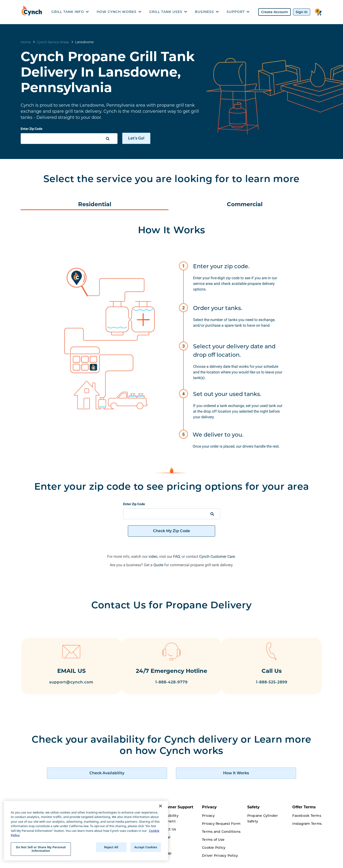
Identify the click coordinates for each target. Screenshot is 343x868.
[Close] (160, 806)
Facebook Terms (307, 822)
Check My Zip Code (171, 531)
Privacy (208, 822)
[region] (86, 831)
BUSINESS (207, 12)
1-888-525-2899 (277, 683)
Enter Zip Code (32, 129)
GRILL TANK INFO (70, 12)
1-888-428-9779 (171, 691)
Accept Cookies (146, 847)
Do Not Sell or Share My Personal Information (41, 849)
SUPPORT (238, 12)
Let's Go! (136, 138)
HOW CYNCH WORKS (119, 12)
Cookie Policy (214, 854)
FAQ (177, 556)
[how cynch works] (213, 779)
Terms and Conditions (221, 838)
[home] (33, 12)
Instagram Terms (307, 830)
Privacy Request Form (221, 830)
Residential (95, 204)
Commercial (245, 204)
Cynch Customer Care (217, 556)
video (153, 556)
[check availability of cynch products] (130, 779)
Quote (158, 565)
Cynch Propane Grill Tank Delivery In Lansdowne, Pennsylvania (108, 72)
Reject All (111, 847)
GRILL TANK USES (168, 12)
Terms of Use (213, 846)
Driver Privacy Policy (220, 862)
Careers (118, 862)
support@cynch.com (66, 683)
